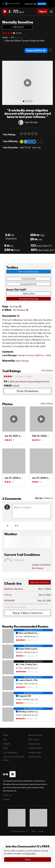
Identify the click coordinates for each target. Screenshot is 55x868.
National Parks (35, 757)
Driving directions (29, 279)
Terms (34, 831)
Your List (36, 147)
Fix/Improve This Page (29, 299)
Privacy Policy (31, 854)
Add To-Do (25, 147)
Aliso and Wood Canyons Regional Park (25, 41)
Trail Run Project (35, 748)
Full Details (47, 370)
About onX (7, 795)
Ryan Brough (31, 122)
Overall (16, 386)
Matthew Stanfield (14, 589)
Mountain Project (35, 735)
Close (28, 859)
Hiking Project (34, 744)
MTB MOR (9, 600)
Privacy (41, 831)
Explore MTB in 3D (36, 50)
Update (41, 565)
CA (12, 37)
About (6, 735)
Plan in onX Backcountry (29, 272)
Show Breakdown (27, 391)
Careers (6, 799)
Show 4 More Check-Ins (27, 613)
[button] (5, 83)
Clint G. (8, 595)
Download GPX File (29, 284)
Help (5, 739)
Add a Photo (47, 403)
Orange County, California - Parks (35, 355)
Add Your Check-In (40, 582)
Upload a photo (29, 293)
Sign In (43, 11)
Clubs (5, 748)
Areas (5, 37)
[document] (27, 856)
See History (38, 568)
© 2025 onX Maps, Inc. (20, 831)
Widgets (7, 744)
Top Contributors (10, 752)
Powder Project (35, 752)
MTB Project (34, 739)
